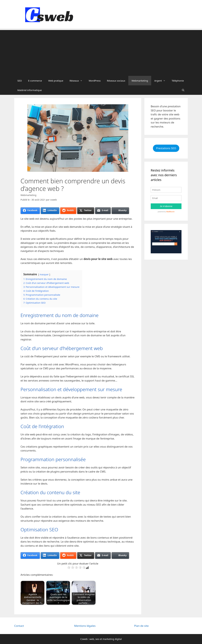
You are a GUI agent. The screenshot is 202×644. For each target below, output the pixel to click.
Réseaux (78, 81)
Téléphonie (178, 81)
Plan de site (141, 626)
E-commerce (35, 81)
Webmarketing (140, 81)
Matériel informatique (30, 90)
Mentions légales (85, 626)
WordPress (95, 81)
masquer (44, 274)
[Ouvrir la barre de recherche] (183, 90)
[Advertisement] (101, 52)
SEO (20, 81)
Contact (19, 626)
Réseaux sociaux (116, 81)
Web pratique (56, 81)
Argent (161, 81)
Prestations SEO (166, 148)
